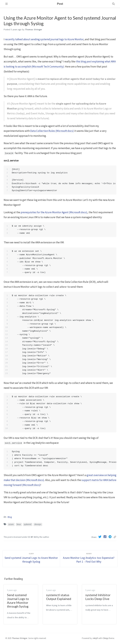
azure (11, 524)
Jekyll (95, 638)
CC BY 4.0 (32, 537)
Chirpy (105, 638)
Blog (10, 517)
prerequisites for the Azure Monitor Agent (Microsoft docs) (54, 212)
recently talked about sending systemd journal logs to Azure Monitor (44, 39)
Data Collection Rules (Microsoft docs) (52, 131)
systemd (28, 524)
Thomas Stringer (20, 638)
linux (19, 524)
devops (38, 524)
